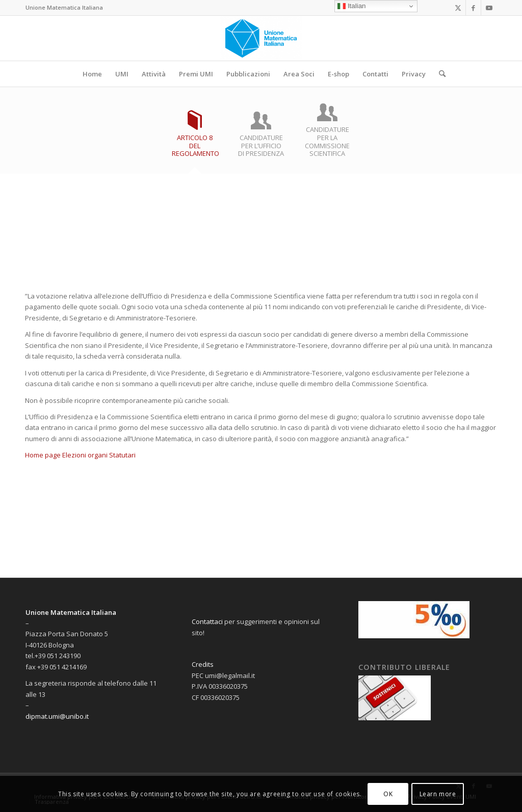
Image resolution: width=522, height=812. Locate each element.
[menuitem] (92, 74)
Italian (351, 6)
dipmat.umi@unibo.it (57, 716)
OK (388, 794)
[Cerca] (439, 74)
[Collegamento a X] (458, 8)
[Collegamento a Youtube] (489, 8)
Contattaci (207, 621)
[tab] (195, 138)
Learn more (438, 794)
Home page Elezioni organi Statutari (80, 455)
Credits (203, 664)
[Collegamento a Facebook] (473, 8)
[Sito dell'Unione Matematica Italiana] (261, 38)
